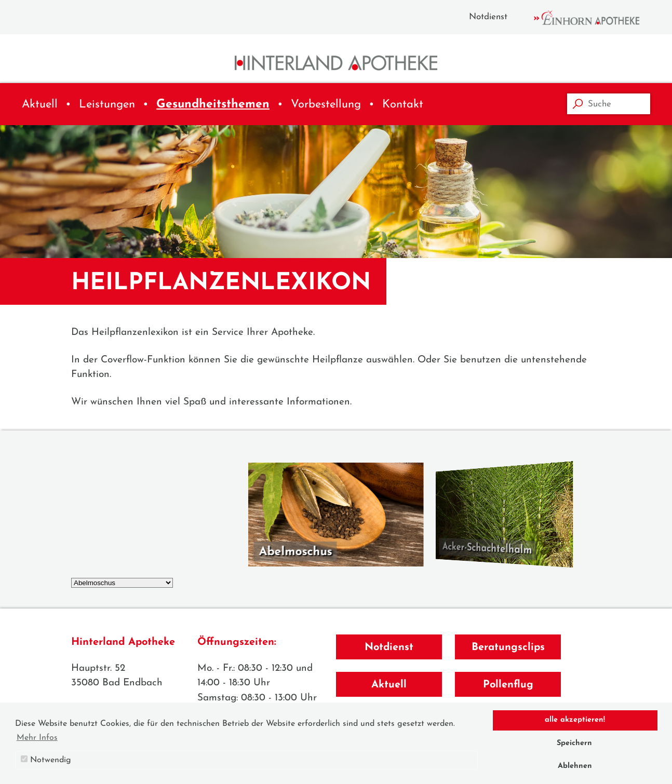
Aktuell (40, 105)
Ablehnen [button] (575, 766)
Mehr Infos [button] (37, 738)
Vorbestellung (326, 105)
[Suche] (609, 104)
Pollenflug (508, 685)
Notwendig (46, 760)
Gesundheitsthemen (213, 105)
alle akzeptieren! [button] (575, 720)
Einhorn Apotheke (596, 18)
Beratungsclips (508, 647)
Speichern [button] (574, 743)
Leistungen (107, 105)
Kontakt (403, 105)
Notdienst (488, 17)
